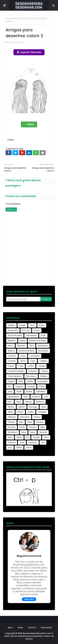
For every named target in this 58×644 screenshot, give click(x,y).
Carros (23, 361)
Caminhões (35, 356)
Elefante (44, 376)
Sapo (10, 437)
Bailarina (12, 341)
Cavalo (11, 366)
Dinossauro (31, 376)
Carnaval (12, 361)
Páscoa (37, 417)
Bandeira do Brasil (38, 341)
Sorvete (36, 437)
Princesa (33, 427)
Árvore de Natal (15, 335)
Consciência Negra (16, 371)
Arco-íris (26, 330)
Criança (44, 371)
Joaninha (36, 397)
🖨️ (29, 52)
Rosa (24, 432)
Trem (22, 442)
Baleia (23, 341)
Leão (46, 397)
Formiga (31, 386)
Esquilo (11, 381)
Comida (41, 366)
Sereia (19, 437)
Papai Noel (25, 417)
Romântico (13, 432)
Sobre (20, 628)
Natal (44, 407)
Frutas (42, 386)
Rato (43, 427)
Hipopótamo (14, 397)
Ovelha (31, 412)
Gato (10, 391)
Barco (11, 346)
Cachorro (12, 356)
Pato (21, 422)
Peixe (30, 422)
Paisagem (42, 412)
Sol (27, 437)
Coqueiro (33, 371)
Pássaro (11, 422)
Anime (42, 325)
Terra (46, 437)
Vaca (10, 448)
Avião (43, 335)
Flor (10, 386)
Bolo (32, 346)
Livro (10, 402)
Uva (43, 442)
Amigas (22, 18)
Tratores (12, 442)
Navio (10, 412)
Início (10, 628)
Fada (21, 381)
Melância (40, 402)
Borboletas (43, 351)
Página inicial (11, 18)
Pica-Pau (12, 427)
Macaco (29, 402)
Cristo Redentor (15, 376)
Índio (26, 397)
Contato (32, 628)
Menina (11, 407)
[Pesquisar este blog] (23, 299)
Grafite (29, 391)
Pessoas (40, 422)
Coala (21, 366)
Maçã (19, 402)
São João (43, 432)
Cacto (23, 356)
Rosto (33, 432)
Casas (33, 361)
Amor (32, 325)
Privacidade (46, 628)
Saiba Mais (29, 599)
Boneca (11, 351)
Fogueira (19, 386)
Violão (19, 448)
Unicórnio (33, 442)
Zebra (29, 448)
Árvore (37, 330)
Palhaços (12, 417)
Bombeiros (43, 346)
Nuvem (20, 412)
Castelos (43, 361)
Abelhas (11, 325)
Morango (33, 407)
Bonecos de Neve (26, 351)
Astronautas (31, 335)
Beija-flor (21, 346)
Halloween (41, 391)
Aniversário (13, 330)
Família (30, 381)
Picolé (22, 427)
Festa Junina (42, 381)
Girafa (19, 391)
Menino (22, 407)
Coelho (31, 366)
